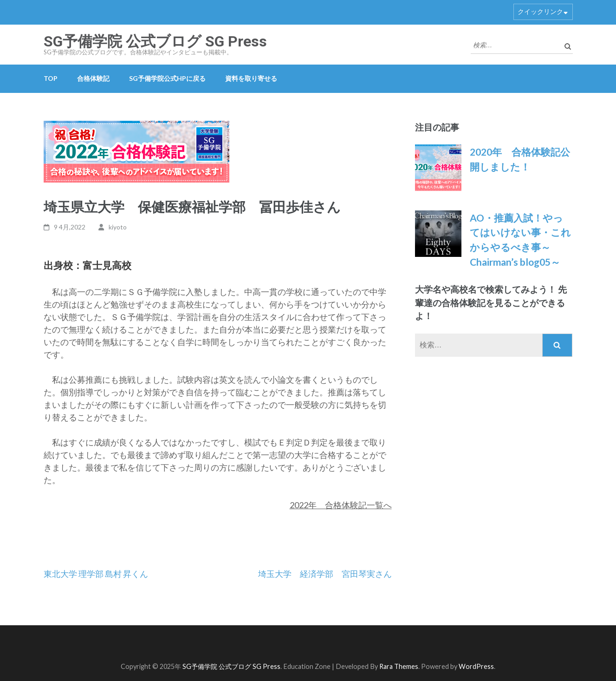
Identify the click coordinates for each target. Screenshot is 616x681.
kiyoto (118, 227)
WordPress (476, 666)
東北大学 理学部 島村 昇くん (96, 574)
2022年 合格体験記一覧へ (341, 505)
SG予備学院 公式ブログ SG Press (155, 41)
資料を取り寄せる (251, 78)
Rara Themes (399, 666)
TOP (51, 78)
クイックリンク (540, 11)
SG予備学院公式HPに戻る (167, 78)
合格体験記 (93, 78)
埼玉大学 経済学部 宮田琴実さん (325, 574)
